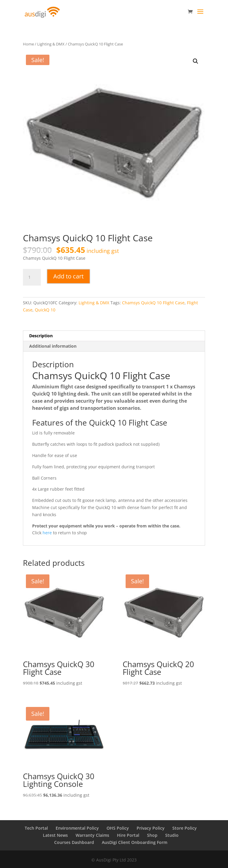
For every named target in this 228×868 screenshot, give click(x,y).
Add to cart (68, 276)
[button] (196, 61)
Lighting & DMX (51, 44)
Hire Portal (128, 835)
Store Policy (185, 828)
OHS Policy (118, 828)
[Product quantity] (32, 277)
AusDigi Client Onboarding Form (135, 842)
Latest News (55, 835)
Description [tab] (41, 336)
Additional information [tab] (53, 346)
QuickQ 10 (45, 310)
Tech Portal (36, 828)
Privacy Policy (151, 828)
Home (28, 44)
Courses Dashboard (74, 842)
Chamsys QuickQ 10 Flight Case (153, 303)
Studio (172, 835)
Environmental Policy (77, 828)
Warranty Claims (92, 835)
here (47, 533)
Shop (152, 835)
